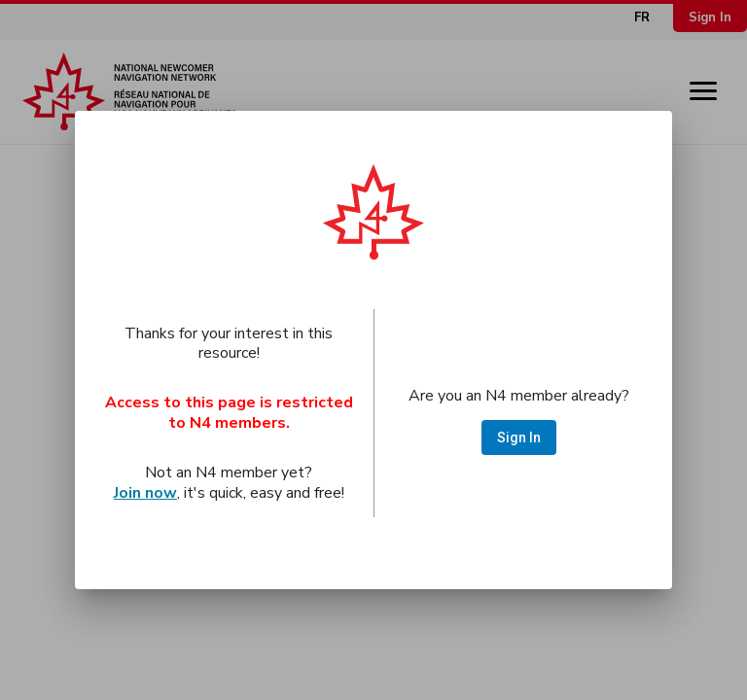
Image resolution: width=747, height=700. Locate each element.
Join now (145, 493)
